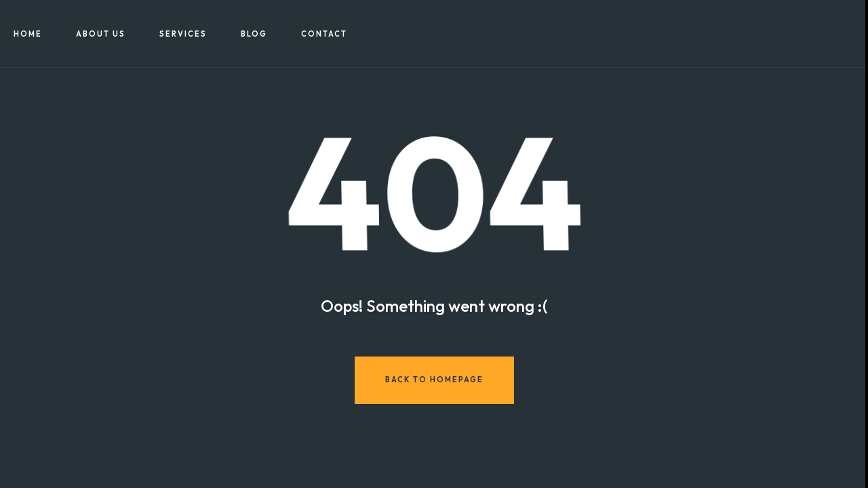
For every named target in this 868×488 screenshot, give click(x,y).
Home (28, 34)
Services (183, 34)
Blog (254, 34)
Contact (324, 34)
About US (101, 34)
